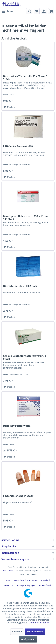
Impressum (32, 580)
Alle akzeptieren (35, 632)
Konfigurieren (28, 639)
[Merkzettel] (37, 11)
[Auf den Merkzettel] (9, 107)
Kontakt (44, 580)
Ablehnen (17, 632)
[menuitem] (8, 11)
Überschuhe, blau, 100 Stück (20, 286)
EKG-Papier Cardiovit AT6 (18, 146)
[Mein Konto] (44, 11)
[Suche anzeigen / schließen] (29, 11)
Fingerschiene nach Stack (18, 496)
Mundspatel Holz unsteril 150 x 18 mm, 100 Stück (26, 218)
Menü (8, 11)
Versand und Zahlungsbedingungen (20, 585)
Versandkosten (9, 571)
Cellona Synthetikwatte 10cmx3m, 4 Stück (25, 357)
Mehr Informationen (39, 623)
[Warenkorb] (51, 11)
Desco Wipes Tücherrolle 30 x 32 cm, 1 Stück (25, 78)
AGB (8, 580)
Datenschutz (18, 580)
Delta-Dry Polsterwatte (17, 426)
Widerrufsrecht (46, 585)
